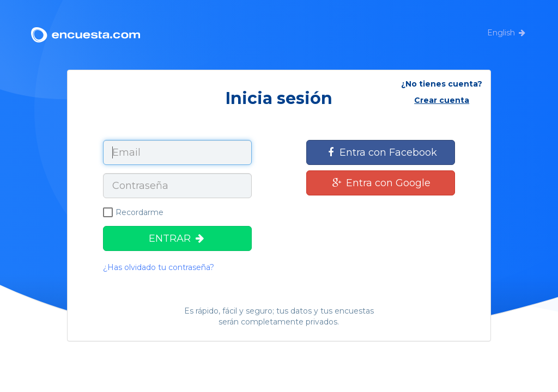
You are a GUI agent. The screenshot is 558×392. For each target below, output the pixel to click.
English (501, 33)
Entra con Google (381, 183)
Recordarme (133, 212)
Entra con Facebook (381, 152)
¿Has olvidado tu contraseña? (159, 267)
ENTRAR (177, 238)
